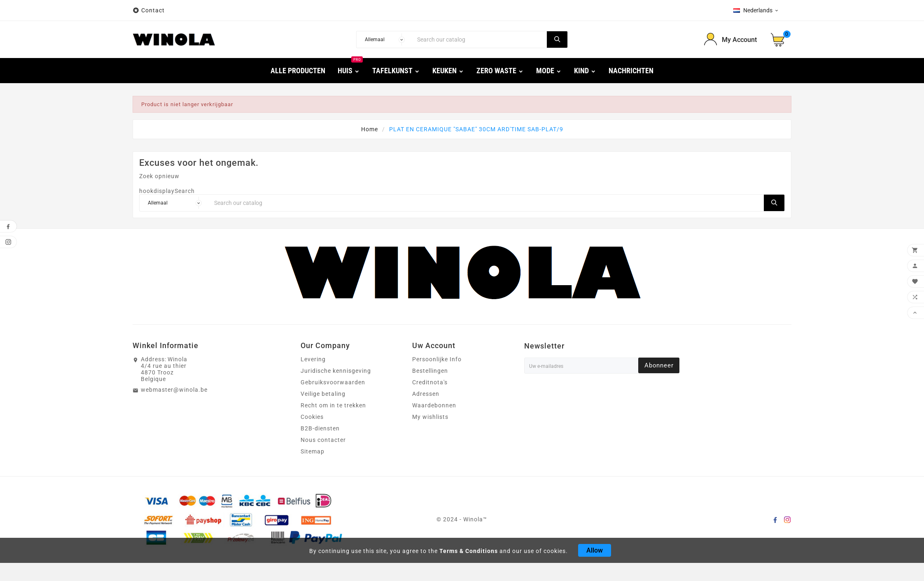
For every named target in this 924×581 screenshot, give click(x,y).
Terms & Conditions (469, 551)
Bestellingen (430, 371)
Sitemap (313, 451)
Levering (313, 359)
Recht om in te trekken (333, 405)
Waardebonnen (434, 405)
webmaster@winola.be (174, 390)
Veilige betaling (323, 394)
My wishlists (430, 417)
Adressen (426, 394)
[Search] (480, 40)
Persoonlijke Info (437, 359)
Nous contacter (323, 440)
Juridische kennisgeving (336, 371)
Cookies (312, 417)
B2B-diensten (320, 428)
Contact (153, 10)
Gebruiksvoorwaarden (333, 382)
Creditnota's (430, 382)
